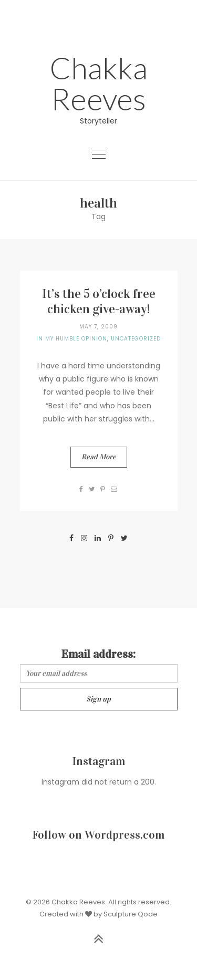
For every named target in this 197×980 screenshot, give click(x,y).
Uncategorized (136, 339)
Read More (99, 457)
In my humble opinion (72, 339)
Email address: (98, 654)
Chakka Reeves (98, 83)
